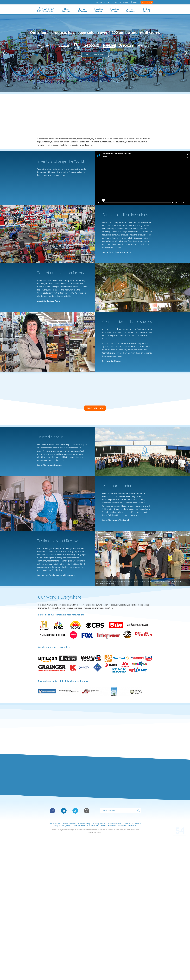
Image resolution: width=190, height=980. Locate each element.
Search (135, 2)
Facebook (52, 811)
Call (103, 2)
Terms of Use (133, 826)
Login (126, 2)
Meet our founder (117, 486)
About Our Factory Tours (49, 301)
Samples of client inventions (125, 215)
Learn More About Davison (49, 465)
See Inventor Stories (111, 361)
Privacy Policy (66, 826)
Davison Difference (83, 10)
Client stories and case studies (127, 321)
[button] (4, 53)
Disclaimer (122, 826)
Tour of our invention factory (61, 273)
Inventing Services (115, 10)
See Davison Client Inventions (116, 252)
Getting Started (146, 10)
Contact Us (116, 2)
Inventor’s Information (108, 826)
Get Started (146, 2)
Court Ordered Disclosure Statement (85, 826)
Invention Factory (99, 10)
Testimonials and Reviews (58, 541)
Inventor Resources (130, 10)
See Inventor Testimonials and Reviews (55, 575)
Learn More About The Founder (117, 520)
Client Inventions (67, 10)
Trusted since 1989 (53, 437)
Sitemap (56, 826)
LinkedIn (64, 811)
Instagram (87, 811)
